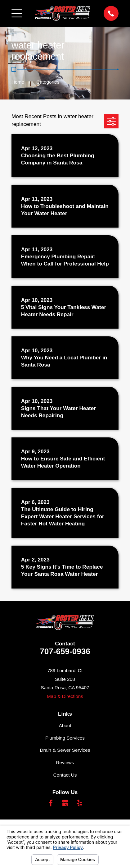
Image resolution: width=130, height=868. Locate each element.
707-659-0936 (65, 651)
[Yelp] (79, 803)
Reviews (65, 762)
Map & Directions (65, 696)
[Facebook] (51, 803)
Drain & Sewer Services (65, 750)
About (65, 725)
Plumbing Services (65, 738)
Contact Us (65, 775)
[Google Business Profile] (65, 803)
